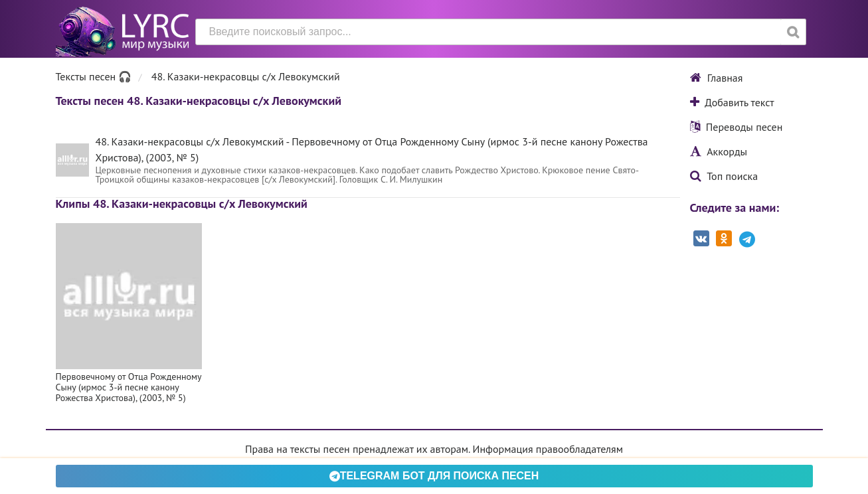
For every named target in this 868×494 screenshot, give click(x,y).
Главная (717, 78)
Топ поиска (724, 176)
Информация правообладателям (548, 449)
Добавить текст (732, 102)
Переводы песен (737, 127)
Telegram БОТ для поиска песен (434, 476)
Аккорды (719, 151)
